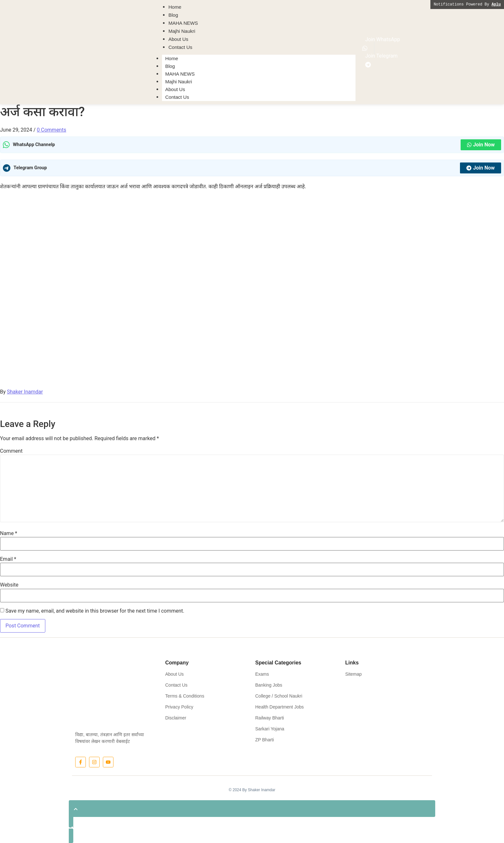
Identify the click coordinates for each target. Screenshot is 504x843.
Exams (262, 674)
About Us (175, 89)
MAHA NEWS (180, 74)
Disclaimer (176, 718)
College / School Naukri (279, 696)
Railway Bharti (270, 718)
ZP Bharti (265, 740)
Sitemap (353, 674)
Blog (170, 66)
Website (9, 585)
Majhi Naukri (179, 82)
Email (8, 559)
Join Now (481, 145)
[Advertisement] (252, 241)
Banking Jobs (269, 685)
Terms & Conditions (185, 696)
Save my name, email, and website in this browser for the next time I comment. (95, 611)
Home (172, 58)
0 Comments (52, 130)
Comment (11, 451)
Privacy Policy (179, 707)
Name (9, 533)
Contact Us (177, 97)
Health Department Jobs (279, 707)
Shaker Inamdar (25, 392)
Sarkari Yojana (270, 729)
